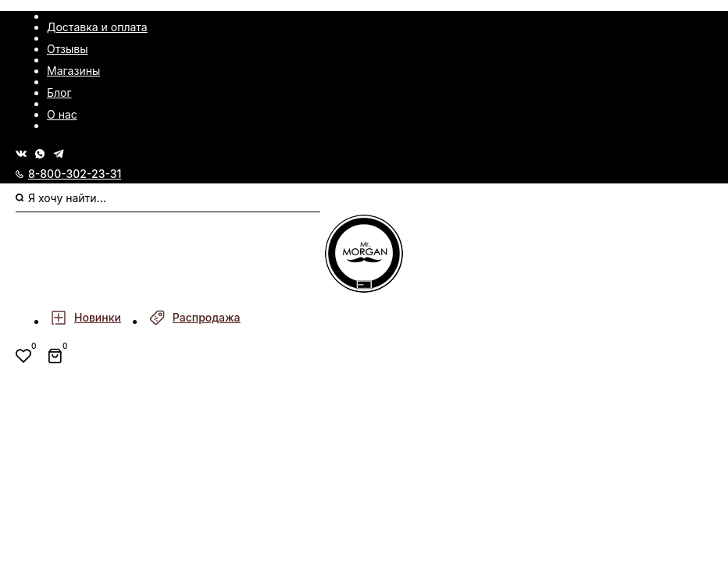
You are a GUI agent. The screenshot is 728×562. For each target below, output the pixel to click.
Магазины (73, 71)
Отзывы (67, 49)
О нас (62, 114)
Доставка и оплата (97, 27)
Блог (59, 92)
